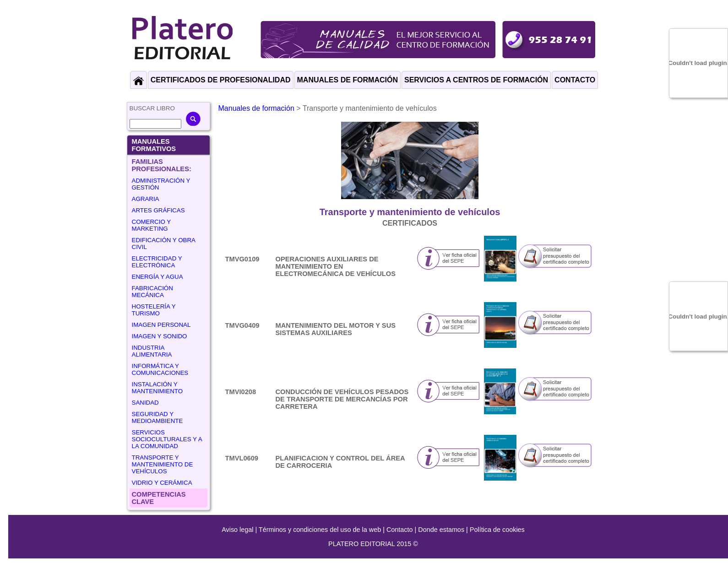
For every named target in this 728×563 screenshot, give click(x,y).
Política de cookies (497, 530)
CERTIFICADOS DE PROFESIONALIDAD (221, 80)
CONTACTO (575, 80)
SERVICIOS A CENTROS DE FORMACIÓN (476, 80)
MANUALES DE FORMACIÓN (348, 80)
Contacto (400, 530)
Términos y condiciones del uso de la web (320, 530)
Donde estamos (441, 530)
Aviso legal (237, 530)
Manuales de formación (256, 108)
